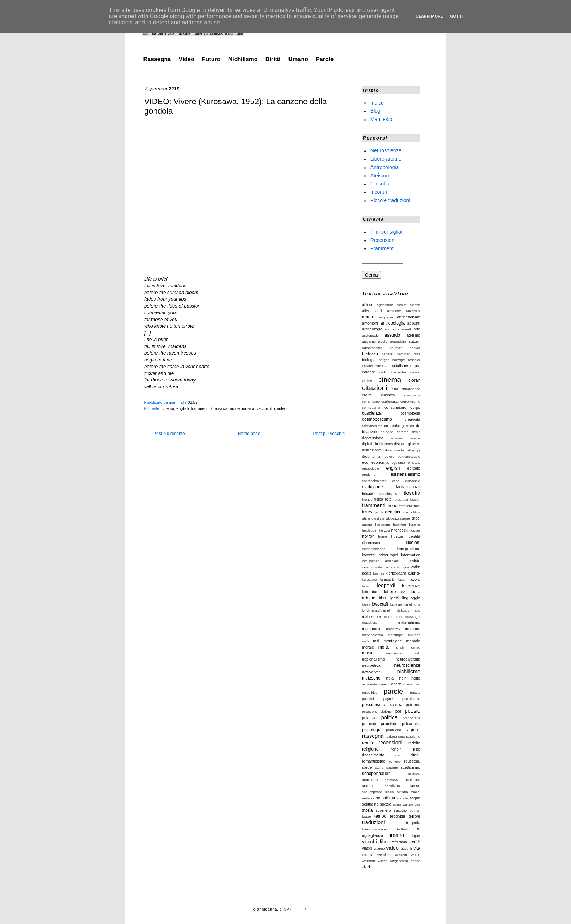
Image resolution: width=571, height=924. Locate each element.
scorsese (370, 780)
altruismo (394, 311)
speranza (400, 804)
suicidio (400, 810)
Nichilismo (243, 59)
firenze (367, 499)
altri (379, 311)
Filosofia (380, 184)
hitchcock (400, 530)
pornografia (411, 718)
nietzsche (371, 678)
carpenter (399, 372)
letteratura (371, 592)
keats (367, 573)
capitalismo (398, 366)
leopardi (386, 586)
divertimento (394, 450)
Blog (375, 111)
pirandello (370, 711)
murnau (414, 647)
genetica (393, 512)
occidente (369, 684)
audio (383, 341)
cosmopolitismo (377, 419)
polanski (369, 718)
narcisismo (394, 653)
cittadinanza (411, 389)
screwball (392, 780)
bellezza (370, 354)
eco (365, 462)
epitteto (414, 468)
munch (399, 647)
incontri (368, 555)
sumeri (415, 811)
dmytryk (414, 450)
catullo (415, 372)
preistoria (390, 724)
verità (415, 842)
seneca (368, 786)
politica (389, 717)
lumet (408, 604)
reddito (414, 743)
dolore (389, 456)
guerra (367, 524)
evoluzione (372, 487)
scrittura (413, 780)
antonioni (370, 323)
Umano (298, 59)
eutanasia (413, 481)
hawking (400, 524)
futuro (367, 512)
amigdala (413, 311)
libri (383, 598)
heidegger (370, 530)
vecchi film (265, 408)
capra (415, 366)
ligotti (394, 598)
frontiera (406, 506)
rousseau (412, 761)
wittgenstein (399, 861)
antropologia (393, 323)
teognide (397, 816)
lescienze (411, 586)
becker (415, 348)
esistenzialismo (405, 474)
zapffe (416, 861)
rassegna (373, 736)
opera (396, 684)
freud (392, 506)
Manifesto (381, 119)
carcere (369, 372)
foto (389, 499)
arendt (406, 329)
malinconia (371, 616)
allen (366, 311)
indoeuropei (388, 555)
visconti (406, 848)
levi (403, 592)
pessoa (396, 705)
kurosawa (219, 408)
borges (384, 360)
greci (416, 518)
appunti (414, 323)
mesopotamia (373, 635)
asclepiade (370, 335)
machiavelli (382, 610)
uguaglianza (373, 835)
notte (416, 678)
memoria (413, 629)
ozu (418, 684)
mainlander (402, 610)
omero (384, 684)
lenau (366, 586)
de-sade (387, 432)
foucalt (415, 499)
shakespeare (372, 792)
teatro (367, 816)
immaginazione (374, 549)
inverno (368, 567)
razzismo (413, 737)
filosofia (411, 493)
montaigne (393, 641)
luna (417, 604)
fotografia (401, 499)
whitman (369, 861)
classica (388, 395)
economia (380, 462)
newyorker (371, 672)
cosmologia (410, 413)
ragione (413, 730)
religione (370, 749)
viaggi (367, 848)
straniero (383, 810)
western (401, 855)
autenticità (398, 342)
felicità (368, 493)
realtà (367, 743)
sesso (415, 786)
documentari (372, 456)
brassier (414, 360)
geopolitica (412, 512)
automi (414, 341)
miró (365, 641)
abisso (368, 305)
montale (413, 641)
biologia (369, 360)
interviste (412, 561)
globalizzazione (398, 518)
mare (388, 617)
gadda (379, 512)
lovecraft (380, 604)
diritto (388, 444)
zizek (367, 867)
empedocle (371, 468)
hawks (415, 524)
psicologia (372, 730)
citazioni (375, 388)
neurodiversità (408, 659)
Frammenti (383, 248)
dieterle (415, 438)
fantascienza (408, 487)
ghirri (366, 518)
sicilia (389, 792)
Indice (377, 102)
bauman (396, 348)
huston (397, 536)
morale (368, 647)
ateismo (413, 335)
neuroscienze (407, 665)
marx (399, 617)
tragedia (413, 823)
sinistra (402, 792)
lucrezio (396, 604)
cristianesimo (372, 426)
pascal (415, 692)
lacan (402, 580)
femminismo (388, 494)
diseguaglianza (407, 444)
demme (403, 432)
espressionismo (374, 481)
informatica (411, 555)
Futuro (211, 59)
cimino (367, 381)
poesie (413, 711)
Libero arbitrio (386, 159)
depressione (373, 438)
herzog (384, 530)
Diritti (273, 59)
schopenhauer (376, 774)
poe (398, 711)
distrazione (371, 450)
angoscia (386, 317)
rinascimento (373, 755)
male (416, 610)
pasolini (368, 699)
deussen (396, 438)
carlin (383, 372)
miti (376, 641)
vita (417, 848)
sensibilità (392, 786)
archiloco (392, 329)
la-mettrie (387, 580)
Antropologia (385, 167)
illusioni (413, 543)
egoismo (398, 463)
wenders (384, 855)
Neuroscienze (386, 150)
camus (381, 366)
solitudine (370, 804)
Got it (457, 16)
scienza (414, 774)
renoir (396, 749)
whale (416, 855)
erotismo (369, 475)
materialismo (409, 622)
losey (366, 604)
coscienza (372, 413)
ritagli (416, 755)
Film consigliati (387, 232)
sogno (415, 798)
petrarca (413, 705)
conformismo (410, 401)
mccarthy (393, 629)
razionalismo (395, 737)
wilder (382, 861)
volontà (368, 855)
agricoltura (385, 305)
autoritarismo (372, 348)
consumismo (395, 407)
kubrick (414, 573)
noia (390, 678)
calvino (367, 366)
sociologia (385, 798)
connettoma (371, 408)
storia (367, 810)
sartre (367, 767)
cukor (410, 426)
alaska (402, 305)
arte (417, 329)
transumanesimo (375, 829)
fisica (379, 499)
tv (419, 829)
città (395, 389)
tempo (380, 816)
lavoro (415, 579)
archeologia (372, 329)
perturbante (411, 699)
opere (408, 684)
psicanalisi (411, 724)
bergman (403, 354)
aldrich (415, 305)
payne (388, 699)
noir (402, 678)
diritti (378, 444)
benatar (388, 354)
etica (395, 481)
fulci (417, 506)
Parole (325, 59)
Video (186, 59)
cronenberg (394, 426)
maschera (370, 622)
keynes (378, 573)
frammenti (200, 408)
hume (383, 537)
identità (414, 536)
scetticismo (411, 767)
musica (248, 408)
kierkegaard (396, 573)
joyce (405, 567)
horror (368, 536)
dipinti (367, 444)
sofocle (402, 798)
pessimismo (373, 705)
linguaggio (411, 598)
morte (235, 408)
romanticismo (374, 761)
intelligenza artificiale (380, 561)
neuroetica (371, 665)
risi (398, 755)
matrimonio (372, 629)
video (282, 408)
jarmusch (392, 567)
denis (416, 432)
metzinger (395, 635)
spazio (385, 804)
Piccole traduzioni (390, 200)
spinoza (414, 804)
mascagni (413, 617)
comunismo (371, 401)
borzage (399, 360)
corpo (415, 407)
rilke (417, 749)
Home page (249, 434)
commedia (412, 395)
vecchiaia (399, 842)
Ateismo (380, 175)
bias (417, 354)
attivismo (369, 342)
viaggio (379, 848)
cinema (168, 408)
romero (395, 761)
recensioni (390, 743)
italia (379, 567)
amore (368, 317)
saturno (392, 768)
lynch (366, 610)
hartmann (383, 524)
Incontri (379, 192)
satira (379, 768)
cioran (414, 380)
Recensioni (383, 240)
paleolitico (370, 692)
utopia (415, 835)
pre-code (370, 724)
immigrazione (409, 549)
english (182, 408)
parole (393, 691)
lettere (390, 592)
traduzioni (373, 822)
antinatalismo (409, 317)
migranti (414, 635)
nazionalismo (373, 659)
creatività (412, 419)
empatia (414, 463)
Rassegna (157, 59)
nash (416, 653)
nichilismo (409, 672)
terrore (414, 816)
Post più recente (169, 434)
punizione (393, 730)
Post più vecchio (329, 434)
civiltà (367, 395)
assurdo (392, 335)
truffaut (402, 829)
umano (396, 835)
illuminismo (372, 543)
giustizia (378, 518)
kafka (416, 567)
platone (386, 711)
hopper (415, 530)
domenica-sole (409, 456)
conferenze (390, 401)
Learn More (430, 16)
